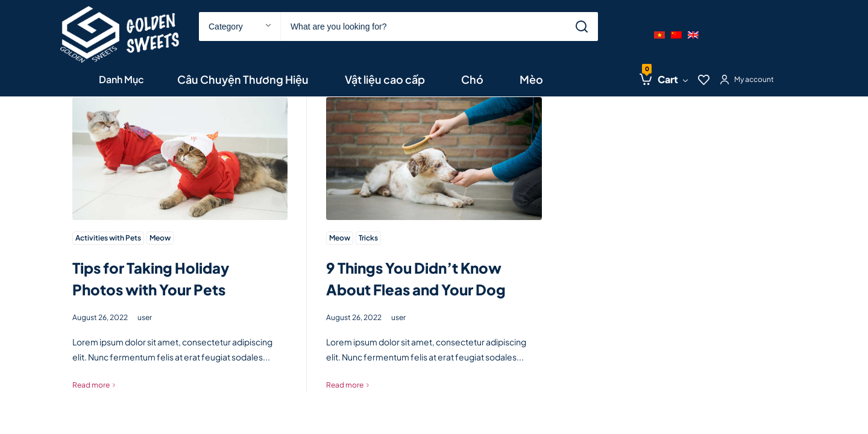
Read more (91, 385)
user (145, 317)
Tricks (368, 238)
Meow (160, 238)
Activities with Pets (108, 238)
